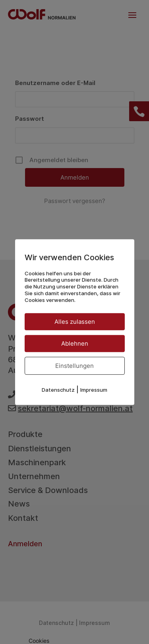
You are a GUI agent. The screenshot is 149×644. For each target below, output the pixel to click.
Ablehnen (75, 343)
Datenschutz (58, 390)
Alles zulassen (75, 322)
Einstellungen (74, 366)
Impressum (94, 390)
